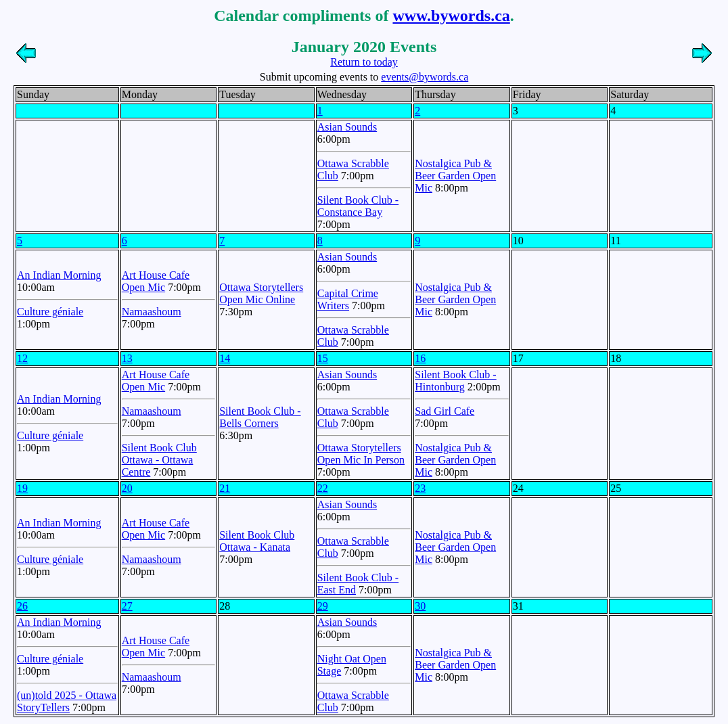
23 (420, 488)
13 (127, 358)
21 (225, 488)
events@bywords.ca (425, 77)
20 (127, 488)
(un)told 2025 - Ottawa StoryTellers (67, 701)
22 (323, 488)
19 (22, 488)
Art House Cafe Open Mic (156, 281)
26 (22, 606)
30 (420, 606)
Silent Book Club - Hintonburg (455, 381)
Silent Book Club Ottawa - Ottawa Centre (159, 460)
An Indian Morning (59, 275)
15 (323, 358)
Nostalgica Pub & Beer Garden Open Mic (455, 176)
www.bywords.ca (451, 16)
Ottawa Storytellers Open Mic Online (261, 293)
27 (127, 606)
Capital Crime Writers (348, 299)
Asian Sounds (347, 127)
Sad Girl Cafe (445, 411)
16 (420, 358)
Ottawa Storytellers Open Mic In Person (361, 454)
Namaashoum (152, 312)
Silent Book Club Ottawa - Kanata (257, 541)
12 (22, 358)
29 (323, 606)
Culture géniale (50, 312)
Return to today (364, 62)
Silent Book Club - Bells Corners (260, 417)
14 (225, 358)
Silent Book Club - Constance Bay (358, 206)
